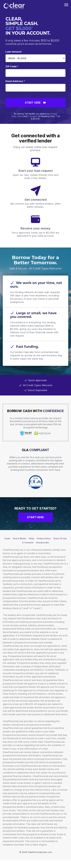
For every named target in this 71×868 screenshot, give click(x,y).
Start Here (35, 103)
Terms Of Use (60, 538)
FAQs (31, 538)
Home (7, 538)
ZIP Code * (12, 66)
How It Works (19, 538)
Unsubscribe (42, 543)
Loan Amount (14, 52)
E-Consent (32, 116)
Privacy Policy (44, 538)
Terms (20, 116)
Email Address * (15, 81)
